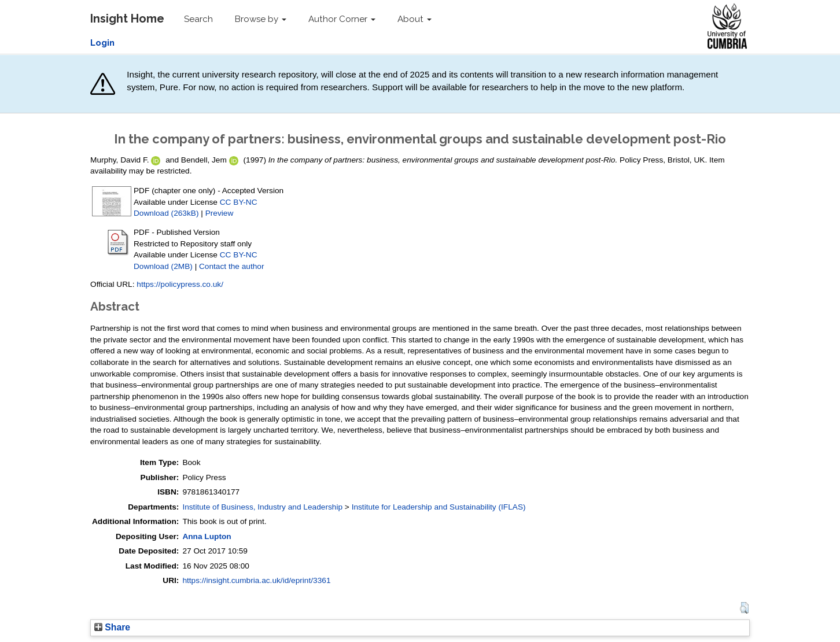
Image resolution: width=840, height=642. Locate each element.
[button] (744, 608)
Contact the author (232, 266)
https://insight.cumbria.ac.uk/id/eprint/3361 (256, 580)
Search (198, 19)
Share (112, 627)
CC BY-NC (239, 202)
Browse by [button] (261, 19)
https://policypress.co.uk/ (180, 284)
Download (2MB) (163, 266)
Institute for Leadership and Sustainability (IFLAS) (439, 507)
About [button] (415, 19)
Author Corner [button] (342, 19)
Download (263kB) (166, 213)
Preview (220, 213)
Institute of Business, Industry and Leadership (262, 507)
